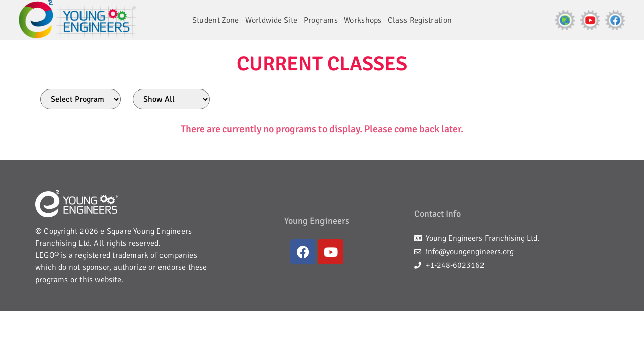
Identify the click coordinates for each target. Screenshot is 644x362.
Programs (321, 20)
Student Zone (216, 20)
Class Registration (420, 20)
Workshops (363, 20)
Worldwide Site (271, 20)
